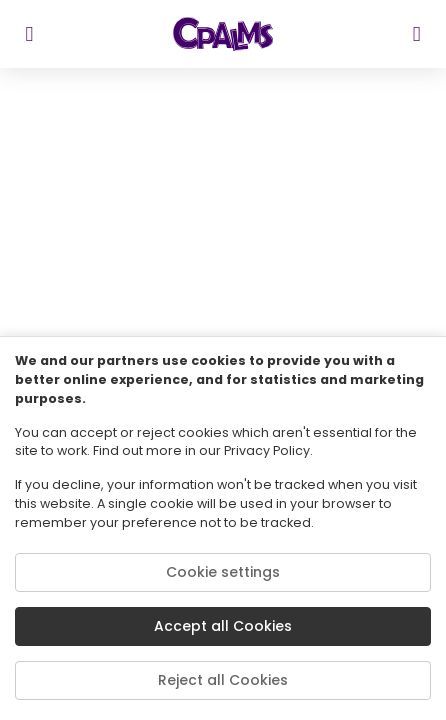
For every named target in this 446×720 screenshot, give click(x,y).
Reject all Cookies (223, 680)
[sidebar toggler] (29, 34)
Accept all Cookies (223, 626)
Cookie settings (223, 572)
